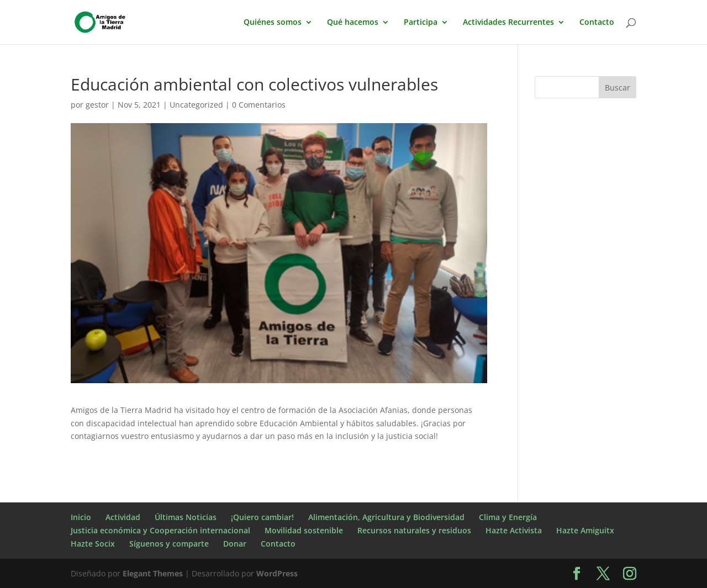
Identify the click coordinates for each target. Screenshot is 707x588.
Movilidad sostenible (304, 530)
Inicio (81, 517)
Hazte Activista (514, 530)
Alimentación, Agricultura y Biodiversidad (386, 517)
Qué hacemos (353, 23)
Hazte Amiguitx (585, 530)
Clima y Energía (508, 517)
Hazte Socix (93, 544)
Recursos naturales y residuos (414, 530)
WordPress (277, 573)
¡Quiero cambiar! (262, 517)
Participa (421, 23)
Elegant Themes (153, 573)
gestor (97, 105)
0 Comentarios (259, 105)
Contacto (597, 23)
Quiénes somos (273, 23)
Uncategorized (196, 105)
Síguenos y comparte (169, 544)
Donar (235, 544)
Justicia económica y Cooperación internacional (160, 530)
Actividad (123, 517)
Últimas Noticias (186, 517)
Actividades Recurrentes (508, 23)
